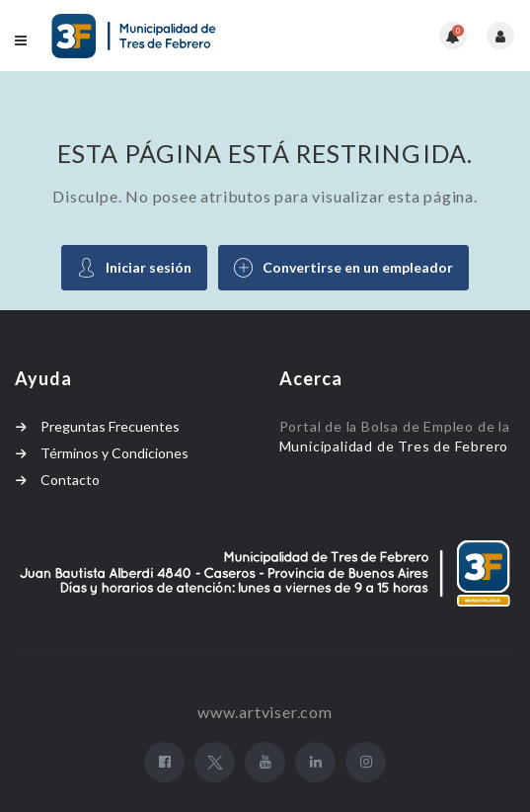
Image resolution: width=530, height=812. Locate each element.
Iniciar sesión (134, 267)
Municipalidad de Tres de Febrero (396, 446)
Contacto (70, 480)
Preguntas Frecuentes (110, 426)
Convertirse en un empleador (343, 267)
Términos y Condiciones (114, 453)
